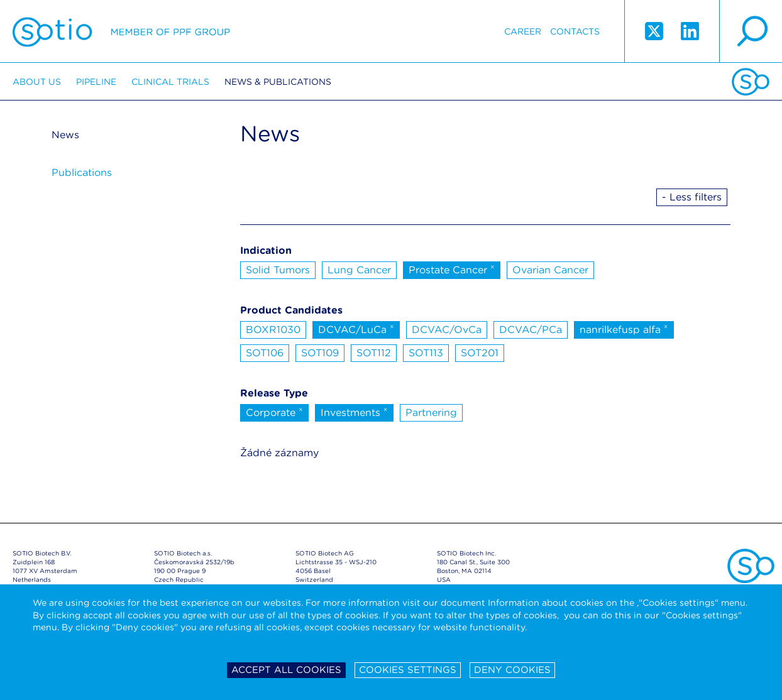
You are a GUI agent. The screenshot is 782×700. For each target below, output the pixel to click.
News (65, 135)
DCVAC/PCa (531, 330)
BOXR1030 (273, 330)
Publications (82, 172)
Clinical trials (170, 82)
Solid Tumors (278, 270)
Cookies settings (408, 670)
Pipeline (96, 82)
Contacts (575, 31)
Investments (354, 412)
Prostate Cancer (452, 269)
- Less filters (692, 197)
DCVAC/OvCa (447, 330)
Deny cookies (512, 670)
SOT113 (426, 353)
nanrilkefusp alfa (624, 329)
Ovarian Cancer (550, 270)
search (751, 31)
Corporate (274, 412)
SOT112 (374, 353)
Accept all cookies (286, 670)
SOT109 (320, 353)
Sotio (121, 31)
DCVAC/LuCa (356, 329)
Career (523, 31)
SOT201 (480, 353)
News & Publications (278, 82)
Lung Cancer (359, 270)
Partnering (431, 413)
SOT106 (265, 353)
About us (37, 82)
